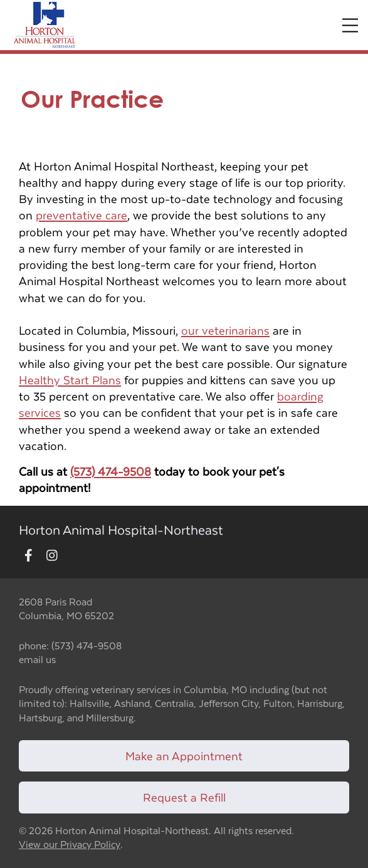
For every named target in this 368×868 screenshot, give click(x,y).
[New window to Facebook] (29, 556)
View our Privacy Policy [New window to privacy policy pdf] (70, 844)
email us (37, 659)
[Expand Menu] (350, 25)
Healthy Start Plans (70, 379)
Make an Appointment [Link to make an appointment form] (184, 756)
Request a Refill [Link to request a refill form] (184, 797)
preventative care (81, 215)
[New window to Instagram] (52, 556)
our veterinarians (225, 330)
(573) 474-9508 (111, 471)
